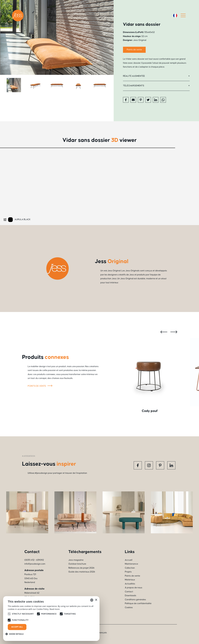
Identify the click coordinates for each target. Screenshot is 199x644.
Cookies (129, 608)
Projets (128, 572)
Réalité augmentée (134, 76)
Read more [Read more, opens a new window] (55, 609)
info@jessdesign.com (35, 564)
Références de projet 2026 (81, 568)
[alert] (51, 619)
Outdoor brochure (77, 564)
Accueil (129, 560)
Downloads (131, 596)
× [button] (96, 600)
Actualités (130, 584)
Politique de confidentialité (138, 603)
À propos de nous (134, 588)
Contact (129, 592)
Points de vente (134, 50)
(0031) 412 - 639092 (34, 560)
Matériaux (130, 580)
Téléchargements (134, 86)
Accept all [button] (17, 627)
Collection (130, 568)
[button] (16, 634)
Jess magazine (76, 560)
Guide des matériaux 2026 (82, 572)
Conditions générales (135, 600)
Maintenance (131, 564)
